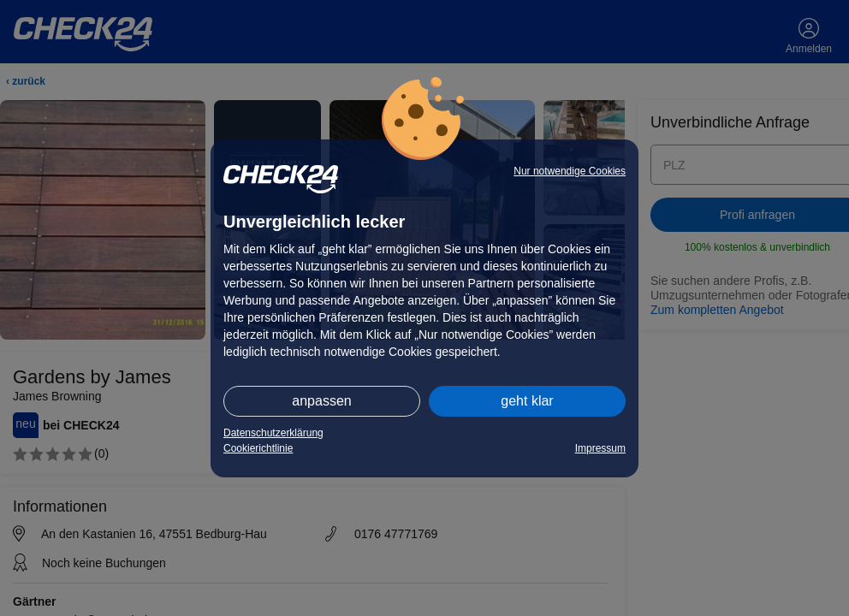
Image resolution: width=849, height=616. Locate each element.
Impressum (600, 448)
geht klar (527, 401)
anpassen (321, 401)
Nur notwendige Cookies (570, 171)
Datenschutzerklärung (273, 433)
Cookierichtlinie (258, 448)
